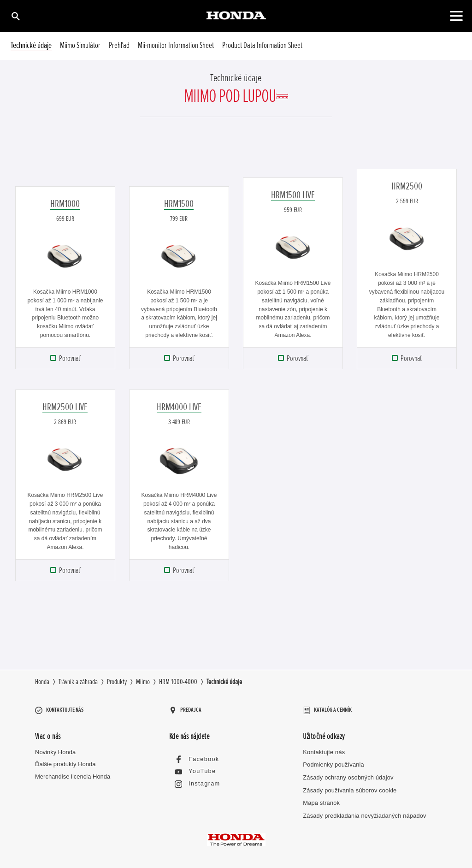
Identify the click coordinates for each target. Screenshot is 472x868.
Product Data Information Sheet (262, 45)
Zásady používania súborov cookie (349, 786)
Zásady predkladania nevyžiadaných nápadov (364, 811)
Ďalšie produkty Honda (65, 760)
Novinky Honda (55, 747)
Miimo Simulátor (80, 45)
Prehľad (119, 45)
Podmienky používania (333, 760)
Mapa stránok (321, 798)
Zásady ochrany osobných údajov (348, 773)
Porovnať (70, 358)
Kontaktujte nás (324, 747)
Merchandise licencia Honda (73, 772)
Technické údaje (31, 45)
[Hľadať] (15, 16)
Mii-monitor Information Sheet (176, 45)
